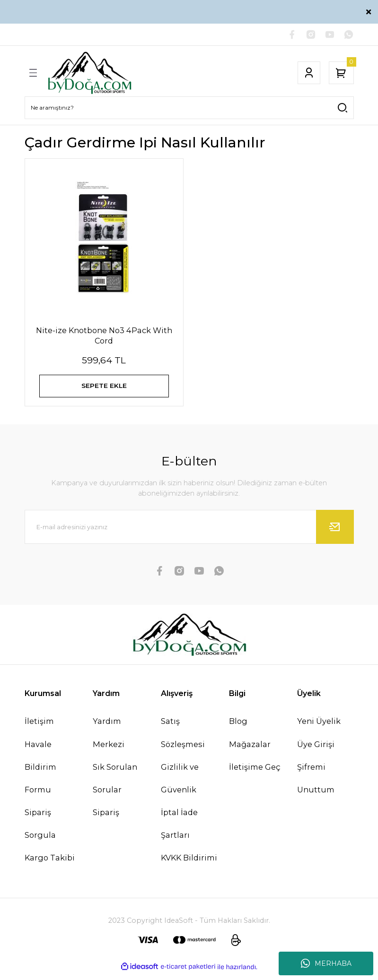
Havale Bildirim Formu (40, 774)
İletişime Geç (255, 774)
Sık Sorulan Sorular (115, 785)
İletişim (39, 728)
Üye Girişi (316, 751)
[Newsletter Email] (189, 533)
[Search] (189, 109)
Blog (238, 728)
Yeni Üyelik (319, 728)
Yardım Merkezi (109, 739)
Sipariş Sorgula (40, 830)
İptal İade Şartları (179, 830)
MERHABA (326, 963)
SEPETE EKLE (104, 388)
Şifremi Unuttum (316, 785)
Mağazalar (250, 751)
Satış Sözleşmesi (183, 739)
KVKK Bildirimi (189, 864)
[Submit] (335, 533)
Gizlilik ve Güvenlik (180, 785)
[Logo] (90, 74)
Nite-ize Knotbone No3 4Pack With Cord (104, 336)
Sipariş (106, 819)
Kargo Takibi (50, 864)
